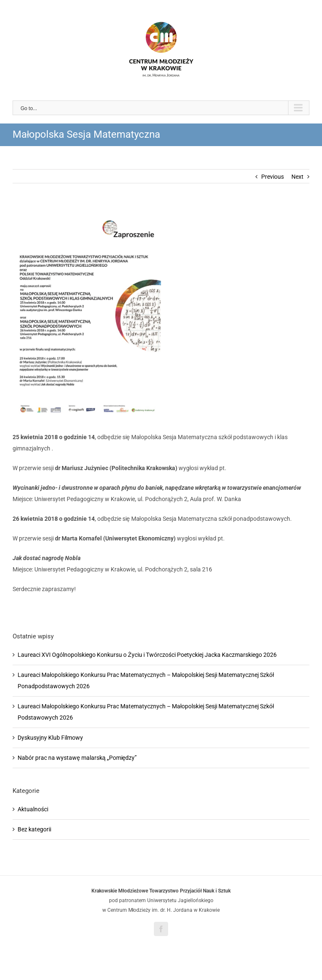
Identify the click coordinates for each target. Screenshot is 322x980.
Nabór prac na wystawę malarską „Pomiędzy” (77, 758)
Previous (273, 177)
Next (297, 177)
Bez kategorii (34, 829)
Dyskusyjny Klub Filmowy (50, 738)
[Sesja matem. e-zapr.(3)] (161, 314)
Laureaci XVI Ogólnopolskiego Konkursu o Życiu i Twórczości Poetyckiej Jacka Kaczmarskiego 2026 (147, 655)
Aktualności (33, 809)
